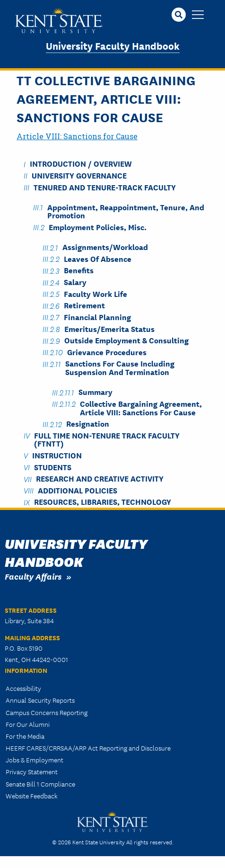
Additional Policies (78, 490)
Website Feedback (32, 796)
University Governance (79, 175)
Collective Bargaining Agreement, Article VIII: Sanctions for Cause (141, 407)
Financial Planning (97, 317)
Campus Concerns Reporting (47, 712)
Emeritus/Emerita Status (109, 328)
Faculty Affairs (33, 576)
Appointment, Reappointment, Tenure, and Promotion (126, 211)
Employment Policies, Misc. (98, 227)
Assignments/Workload (105, 247)
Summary (95, 392)
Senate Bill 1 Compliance (40, 784)
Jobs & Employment (35, 760)
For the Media (25, 736)
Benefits (79, 270)
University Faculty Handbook (113, 45)
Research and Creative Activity (100, 479)
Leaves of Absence (98, 258)
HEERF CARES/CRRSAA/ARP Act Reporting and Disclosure (88, 748)
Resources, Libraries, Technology (103, 502)
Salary (75, 282)
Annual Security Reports (40, 700)
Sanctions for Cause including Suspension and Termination (120, 367)
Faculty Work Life (95, 293)
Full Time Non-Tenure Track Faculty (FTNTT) (107, 439)
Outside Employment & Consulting (126, 340)
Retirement (84, 305)
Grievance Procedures (107, 352)
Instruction (57, 455)
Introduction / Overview (81, 164)
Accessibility (23, 688)
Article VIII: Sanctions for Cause (77, 136)
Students (53, 467)
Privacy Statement (32, 771)
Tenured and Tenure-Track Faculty (105, 187)
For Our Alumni (28, 724)
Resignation (88, 424)
